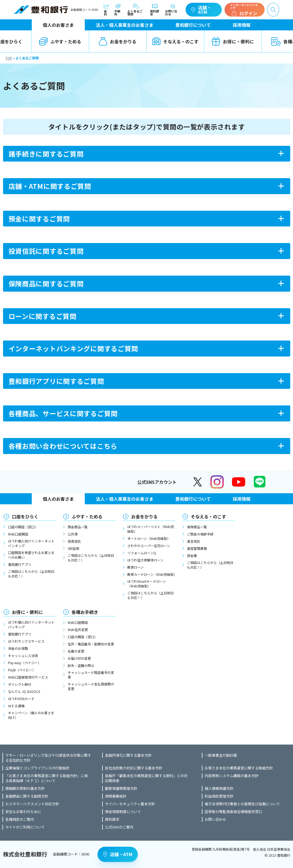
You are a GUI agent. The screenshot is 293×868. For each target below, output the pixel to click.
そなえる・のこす (175, 41)
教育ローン (135, 567)
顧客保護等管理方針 (121, 788)
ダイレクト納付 (20, 684)
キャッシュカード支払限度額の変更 (91, 686)
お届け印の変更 (79, 658)
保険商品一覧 (197, 527)
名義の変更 (76, 651)
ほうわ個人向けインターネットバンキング (31, 543)
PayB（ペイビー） (22, 670)
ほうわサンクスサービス (26, 641)
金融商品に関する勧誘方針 (27, 796)
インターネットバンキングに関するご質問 (73, 348)
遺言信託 (194, 541)
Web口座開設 (18, 534)
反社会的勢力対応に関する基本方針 (134, 768)
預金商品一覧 (78, 527)
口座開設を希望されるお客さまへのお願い (31, 555)
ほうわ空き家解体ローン (145, 560)
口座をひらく (25, 516)
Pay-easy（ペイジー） (25, 663)
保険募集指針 (116, 796)
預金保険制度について (123, 812)
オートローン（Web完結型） (149, 538)
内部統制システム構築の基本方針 (232, 776)
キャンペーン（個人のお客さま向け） (31, 715)
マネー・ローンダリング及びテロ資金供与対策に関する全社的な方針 (48, 758)
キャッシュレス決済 (23, 655)
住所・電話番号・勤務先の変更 (91, 644)
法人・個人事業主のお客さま (125, 25)
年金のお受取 (18, 648)
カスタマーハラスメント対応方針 (32, 804)
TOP (9, 58)
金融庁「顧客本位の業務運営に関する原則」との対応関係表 (146, 778)
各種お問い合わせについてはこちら (63, 446)
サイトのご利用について (25, 827)
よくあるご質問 (136, 10)
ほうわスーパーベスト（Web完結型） (151, 529)
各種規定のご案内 (20, 819)
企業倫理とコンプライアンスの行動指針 (37, 768)
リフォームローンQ (142, 553)
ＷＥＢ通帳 (16, 706)
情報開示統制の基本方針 (25, 788)
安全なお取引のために (23, 812)
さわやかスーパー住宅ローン (149, 546)
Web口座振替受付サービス (28, 677)
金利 (106, 10)
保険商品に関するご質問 (46, 283)
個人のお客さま (58, 25)
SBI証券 (73, 548)
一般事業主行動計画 (221, 755)
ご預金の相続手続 (200, 534)
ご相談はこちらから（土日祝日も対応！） (31, 574)
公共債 (73, 534)
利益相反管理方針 (219, 796)
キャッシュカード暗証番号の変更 (91, 675)
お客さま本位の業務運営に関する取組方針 (239, 768)
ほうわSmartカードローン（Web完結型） (147, 584)
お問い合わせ (172, 10)
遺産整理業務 (197, 548)
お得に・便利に (233, 41)
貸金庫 (192, 556)
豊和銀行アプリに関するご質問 (56, 381)
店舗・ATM (201, 10)
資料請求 (155, 10)
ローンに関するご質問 (43, 316)
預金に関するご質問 (39, 219)
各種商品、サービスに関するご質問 (63, 413)
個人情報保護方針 (219, 788)
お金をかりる (118, 41)
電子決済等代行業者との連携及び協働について (242, 804)
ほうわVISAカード (21, 699)
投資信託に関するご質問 (46, 251)
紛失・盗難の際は (81, 665)
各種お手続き (85, 612)
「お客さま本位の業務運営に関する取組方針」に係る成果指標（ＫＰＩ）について (47, 778)
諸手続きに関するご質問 (46, 154)
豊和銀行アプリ (20, 564)
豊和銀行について (193, 25)
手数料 (118, 10)
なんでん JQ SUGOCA (24, 691)
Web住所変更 (78, 630)
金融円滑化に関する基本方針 (128, 755)
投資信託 (74, 541)
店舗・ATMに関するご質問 (50, 186)
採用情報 (242, 25)
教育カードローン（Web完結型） (151, 574)
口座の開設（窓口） (23, 527)
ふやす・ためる (60, 41)
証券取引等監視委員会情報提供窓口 (233, 812)
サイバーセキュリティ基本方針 (130, 804)
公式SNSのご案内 (119, 827)
